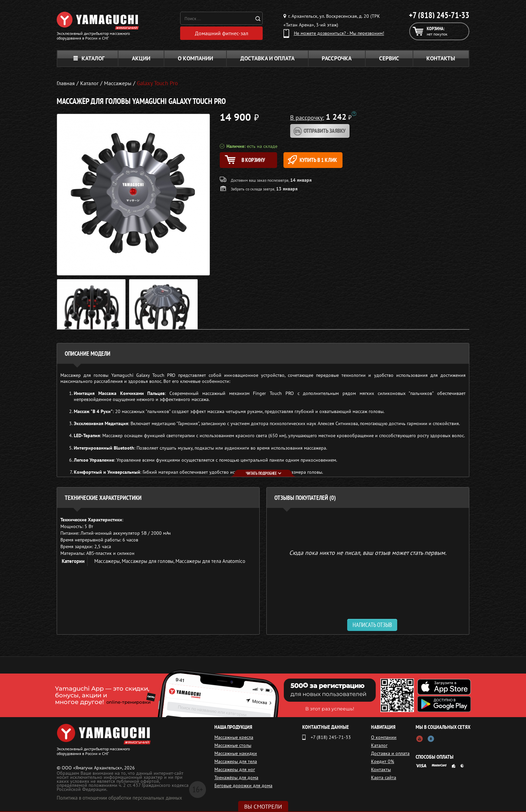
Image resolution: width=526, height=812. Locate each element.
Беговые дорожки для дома (243, 786)
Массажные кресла (234, 738)
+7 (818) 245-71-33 (439, 15)
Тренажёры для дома (236, 778)
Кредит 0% (383, 762)
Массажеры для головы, (149, 562)
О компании (195, 59)
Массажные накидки (236, 754)
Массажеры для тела (236, 762)
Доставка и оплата (267, 59)
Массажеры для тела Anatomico (210, 562)
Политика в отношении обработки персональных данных (119, 798)
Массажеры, (108, 562)
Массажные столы (233, 746)
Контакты (441, 59)
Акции (141, 59)
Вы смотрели (263, 807)
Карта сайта (384, 778)
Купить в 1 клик (322, 161)
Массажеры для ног (235, 770)
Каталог (89, 59)
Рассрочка (337, 59)
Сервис (389, 59)
